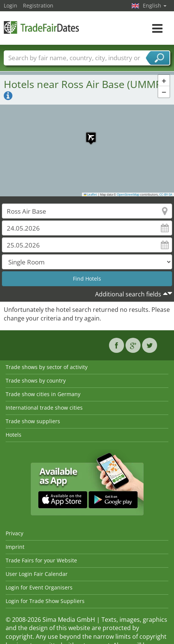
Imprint (15, 547)
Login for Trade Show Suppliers (45, 601)
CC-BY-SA (166, 194)
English (155, 5)
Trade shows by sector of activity (47, 367)
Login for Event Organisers (39, 587)
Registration (38, 5)
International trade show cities (44, 408)
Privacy (14, 533)
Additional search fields (128, 294)
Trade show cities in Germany (43, 394)
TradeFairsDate (41, 27)
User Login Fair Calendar (37, 574)
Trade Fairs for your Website (41, 560)
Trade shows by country (36, 380)
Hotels (14, 435)
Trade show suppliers (33, 421)
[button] (87, 134)
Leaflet (91, 194)
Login (11, 5)
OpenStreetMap (128, 194)
